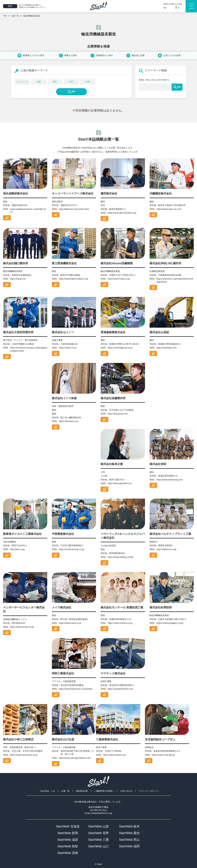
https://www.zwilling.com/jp (121, 557)
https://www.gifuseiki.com (120, 483)
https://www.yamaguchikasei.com (75, 758)
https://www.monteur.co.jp (120, 623)
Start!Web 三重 (98, 840)
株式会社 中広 (96, 802)
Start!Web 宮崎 (68, 853)
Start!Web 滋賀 (68, 840)
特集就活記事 (82, 791)
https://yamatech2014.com (120, 689)
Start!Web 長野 (98, 833)
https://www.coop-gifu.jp (163, 755)
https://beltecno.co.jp (166, 549)
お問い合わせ (126, 791)
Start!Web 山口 (98, 846)
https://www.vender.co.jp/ (22, 627)
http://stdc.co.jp (17, 549)
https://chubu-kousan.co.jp (71, 549)
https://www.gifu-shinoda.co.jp (122, 213)
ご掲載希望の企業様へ (104, 791)
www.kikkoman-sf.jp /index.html (74, 209)
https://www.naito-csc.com (169, 209)
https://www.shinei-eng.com (170, 480)
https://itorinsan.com (69, 421)
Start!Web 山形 (98, 826)
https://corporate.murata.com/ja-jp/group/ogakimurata (29, 349)
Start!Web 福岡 (129, 846)
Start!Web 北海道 (68, 826)
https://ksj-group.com (118, 414)
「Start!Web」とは (47, 791)
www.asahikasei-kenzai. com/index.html (28, 211)
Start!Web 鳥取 (68, 846)
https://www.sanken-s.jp (114, 755)
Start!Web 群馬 (68, 833)
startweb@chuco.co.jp (102, 813)
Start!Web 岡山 (129, 840)
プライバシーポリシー (149, 791)
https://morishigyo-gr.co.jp (120, 348)
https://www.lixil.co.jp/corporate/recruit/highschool (175, 280)
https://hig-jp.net (18, 279)
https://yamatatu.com (167, 348)
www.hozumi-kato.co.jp (119, 279)
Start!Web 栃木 (129, 826)
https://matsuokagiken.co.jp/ (170, 623)
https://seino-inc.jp (68, 348)
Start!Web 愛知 (129, 833)
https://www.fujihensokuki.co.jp (74, 279)
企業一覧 (65, 791)
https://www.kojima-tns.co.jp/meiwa (76, 689)
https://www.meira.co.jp (70, 623)
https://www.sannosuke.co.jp (24, 755)
